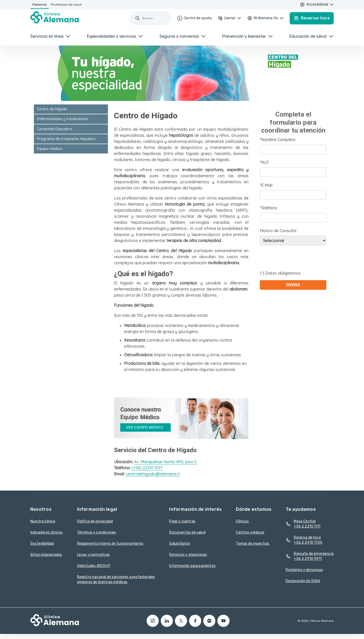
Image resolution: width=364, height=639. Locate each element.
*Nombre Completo (278, 140)
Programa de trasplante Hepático (66, 139)
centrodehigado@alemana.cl (153, 474)
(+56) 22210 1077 (147, 468)
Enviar (293, 285)
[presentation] (298, 260)
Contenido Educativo (55, 129)
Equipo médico (50, 149)
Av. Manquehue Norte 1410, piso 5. (166, 462)
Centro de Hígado (52, 109)
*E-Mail (266, 185)
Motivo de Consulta (278, 231)
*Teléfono (268, 208)
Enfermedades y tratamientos (63, 119)
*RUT (264, 162)
